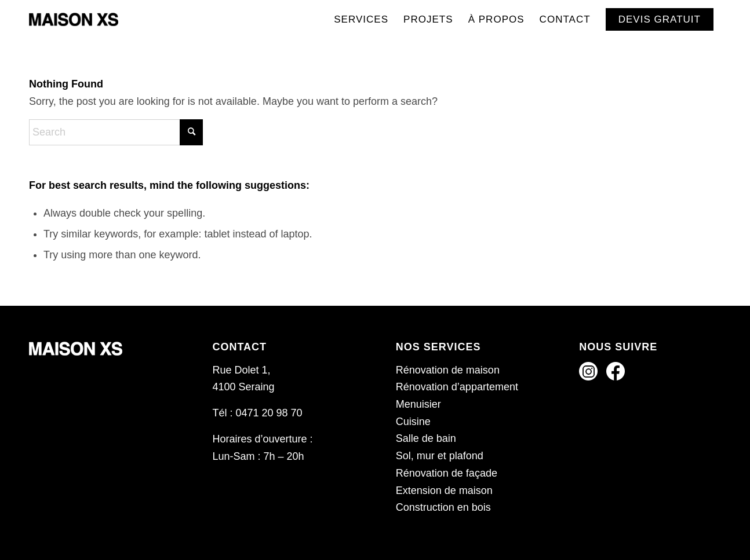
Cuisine (413, 422)
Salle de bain (426, 438)
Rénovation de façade (447, 473)
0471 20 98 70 (269, 413)
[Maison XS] (74, 20)
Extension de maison (444, 491)
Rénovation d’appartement (457, 387)
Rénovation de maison (448, 370)
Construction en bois (443, 507)
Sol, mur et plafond (440, 456)
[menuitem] (361, 20)
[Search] (116, 132)
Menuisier (418, 404)
